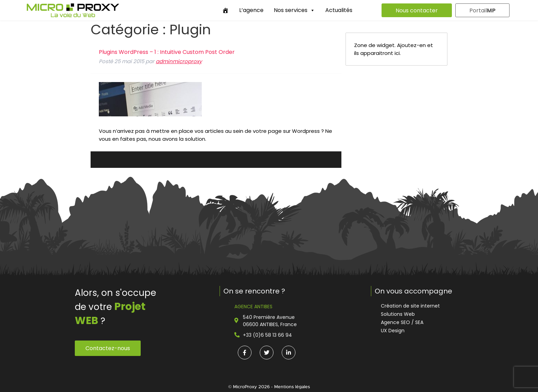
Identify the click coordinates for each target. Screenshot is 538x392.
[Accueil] (225, 10)
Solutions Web (398, 314)
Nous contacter (417, 10)
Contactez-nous (108, 348)
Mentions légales (292, 387)
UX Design (393, 331)
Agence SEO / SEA (402, 322)
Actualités (339, 10)
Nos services (294, 10)
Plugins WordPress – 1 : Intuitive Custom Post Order (167, 52)
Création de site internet (410, 306)
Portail (482, 10)
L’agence (251, 10)
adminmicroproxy (179, 61)
